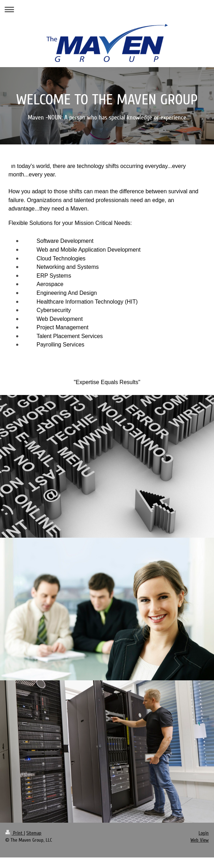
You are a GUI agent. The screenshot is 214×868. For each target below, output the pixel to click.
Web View (200, 840)
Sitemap (34, 833)
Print (15, 833)
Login (204, 833)
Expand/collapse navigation (107, 9)
